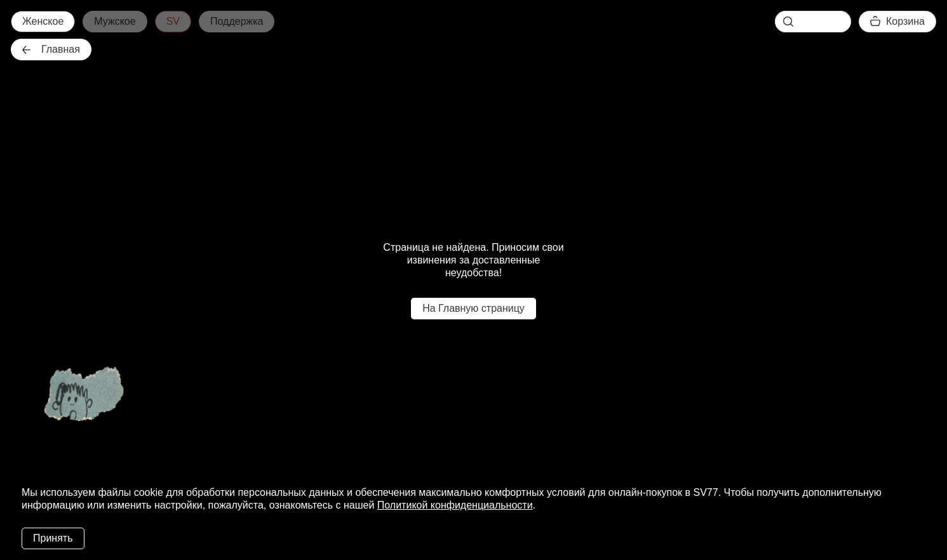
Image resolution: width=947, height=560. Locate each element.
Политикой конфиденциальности (455, 505)
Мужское (115, 21)
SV (173, 21)
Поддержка (237, 21)
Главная (51, 49)
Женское (43, 21)
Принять (53, 538)
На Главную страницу (473, 308)
